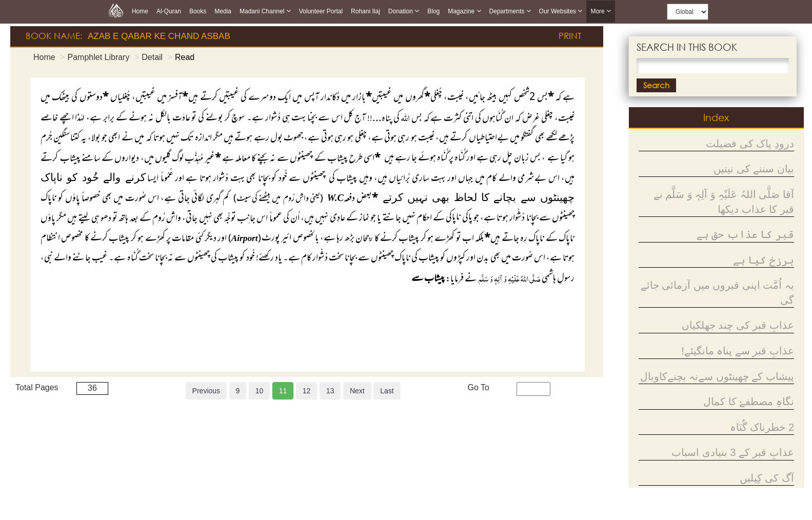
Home (140, 11)
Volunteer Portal (321, 11)
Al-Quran (169, 11)
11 (283, 391)
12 (307, 391)
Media (223, 11)
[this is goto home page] (116, 10)
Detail (152, 57)
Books (198, 11)
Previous (206, 391)
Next (357, 391)
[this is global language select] (688, 12)
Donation (404, 11)
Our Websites (561, 11)
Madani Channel (265, 11)
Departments (510, 11)
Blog (433, 11)
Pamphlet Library (98, 57)
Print (570, 36)
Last (387, 391)
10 (260, 391)
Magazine (464, 11)
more (601, 12)
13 (330, 391)
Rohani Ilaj (365, 11)
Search (656, 85)
